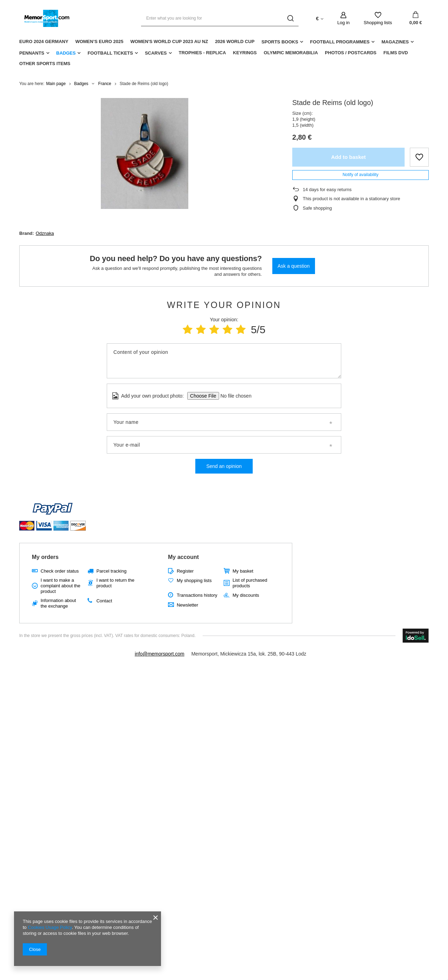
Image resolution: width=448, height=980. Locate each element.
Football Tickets (110, 53)
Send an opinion (224, 466)
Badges (66, 53)
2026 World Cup (235, 41)
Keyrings (245, 53)
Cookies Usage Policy (50, 927)
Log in (344, 23)
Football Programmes (340, 42)
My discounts (246, 595)
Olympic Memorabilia (291, 53)
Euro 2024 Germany (44, 41)
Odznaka (45, 233)
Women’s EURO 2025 (99, 41)
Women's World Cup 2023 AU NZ (169, 41)
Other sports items (45, 64)
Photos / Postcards (351, 53)
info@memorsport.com (160, 654)
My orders (45, 557)
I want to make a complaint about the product (60, 586)
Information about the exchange (58, 603)
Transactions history (197, 595)
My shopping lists (194, 580)
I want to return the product (115, 583)
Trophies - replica (202, 53)
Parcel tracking (111, 571)
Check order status (60, 571)
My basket (243, 571)
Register (185, 571)
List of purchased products (250, 583)
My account (183, 557)
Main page (56, 84)
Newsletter (187, 605)
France (104, 84)
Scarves (156, 53)
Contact (104, 601)
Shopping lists (378, 23)
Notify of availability (361, 175)
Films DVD (395, 53)
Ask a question (294, 266)
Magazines (395, 42)
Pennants (32, 53)
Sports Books (280, 42)
